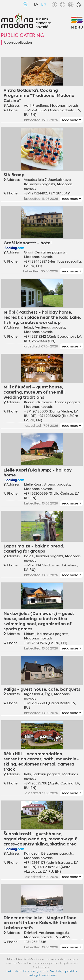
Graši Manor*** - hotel (28, 243)
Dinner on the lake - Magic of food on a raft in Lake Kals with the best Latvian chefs (40, 923)
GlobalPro (41, 967)
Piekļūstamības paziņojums (27, 971)
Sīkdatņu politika (64, 971)
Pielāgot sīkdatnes (42, 975)
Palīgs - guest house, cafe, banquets (42, 689)
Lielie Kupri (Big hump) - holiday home (38, 473)
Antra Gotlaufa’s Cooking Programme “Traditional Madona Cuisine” (39, 95)
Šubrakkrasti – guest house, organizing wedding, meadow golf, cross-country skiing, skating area (41, 839)
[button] (79, 5)
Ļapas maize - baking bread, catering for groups (34, 549)
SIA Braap (14, 175)
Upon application (18, 43)
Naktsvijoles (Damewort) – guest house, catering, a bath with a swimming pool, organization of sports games (39, 621)
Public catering (23, 35)
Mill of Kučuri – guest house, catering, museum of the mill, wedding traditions (35, 392)
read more (70, 120)
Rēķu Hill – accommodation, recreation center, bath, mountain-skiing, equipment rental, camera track (41, 762)
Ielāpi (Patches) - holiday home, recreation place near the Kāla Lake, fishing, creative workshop (42, 317)
